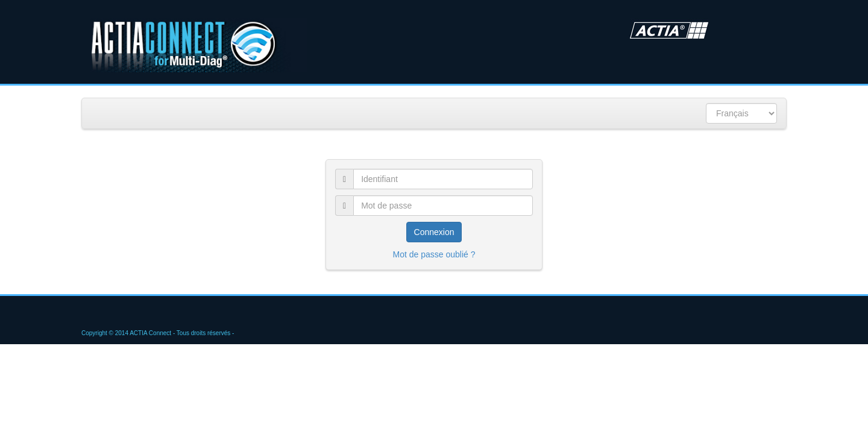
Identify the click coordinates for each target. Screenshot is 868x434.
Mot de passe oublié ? (434, 254)
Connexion (434, 232)
